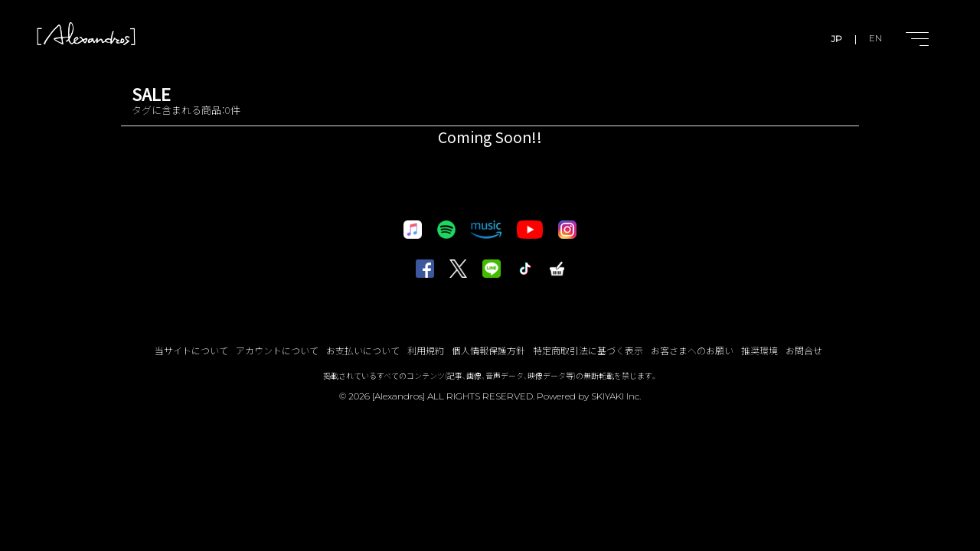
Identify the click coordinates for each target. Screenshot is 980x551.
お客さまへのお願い (692, 350)
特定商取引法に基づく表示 (588, 350)
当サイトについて (191, 350)
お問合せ (804, 350)
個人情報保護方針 (488, 350)
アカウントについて (277, 350)
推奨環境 (759, 350)
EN (875, 39)
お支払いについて (363, 350)
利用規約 (426, 350)
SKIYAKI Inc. (616, 396)
